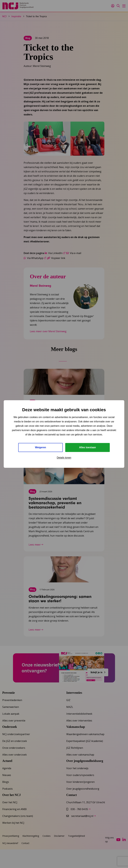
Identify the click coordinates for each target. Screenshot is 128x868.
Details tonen (64, 458)
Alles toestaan (87, 447)
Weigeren (41, 447)
